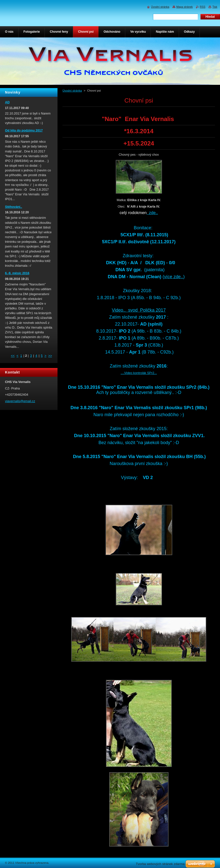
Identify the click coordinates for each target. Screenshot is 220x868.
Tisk (215, 7)
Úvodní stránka (72, 91)
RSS (202, 7)
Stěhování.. (13, 207)
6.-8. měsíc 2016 (17, 273)
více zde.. (174, 277)
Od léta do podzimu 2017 (24, 130)
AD (7, 102)
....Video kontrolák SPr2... (139, 373)
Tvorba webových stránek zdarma (160, 864)
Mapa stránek (184, 7)
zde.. (152, 213)
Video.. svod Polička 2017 (139, 310)
